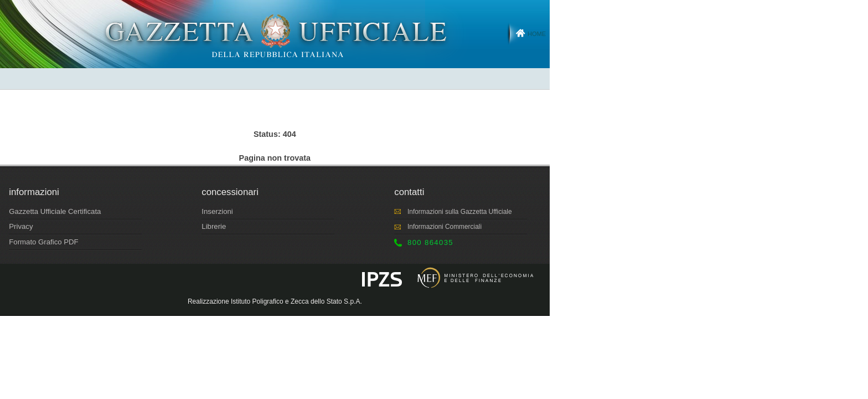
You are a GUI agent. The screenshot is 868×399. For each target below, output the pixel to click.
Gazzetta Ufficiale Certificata (55, 211)
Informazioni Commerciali (445, 227)
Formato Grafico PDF (43, 242)
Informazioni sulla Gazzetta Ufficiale (460, 212)
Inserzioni (217, 211)
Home (537, 34)
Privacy (21, 226)
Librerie (214, 226)
